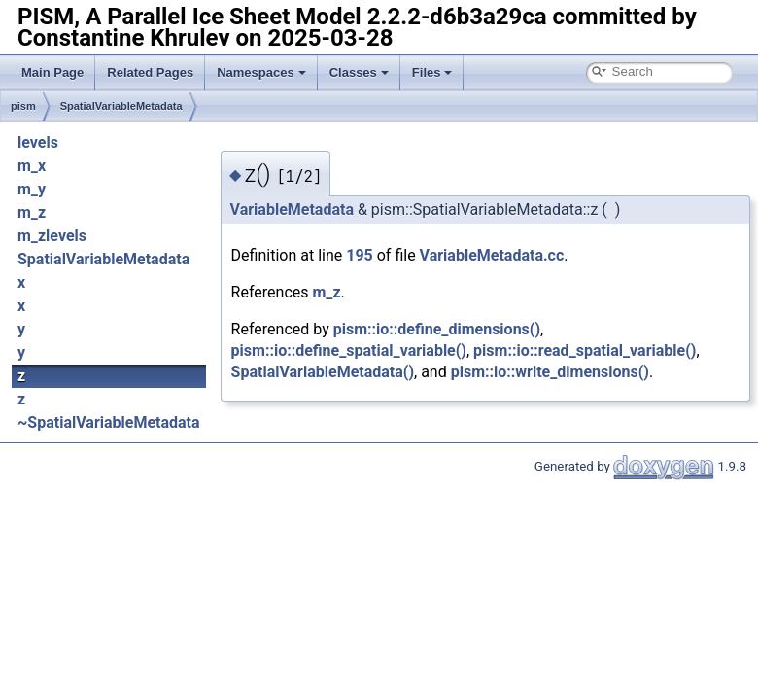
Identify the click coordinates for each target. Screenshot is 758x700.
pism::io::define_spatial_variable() (349, 350)
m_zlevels (52, 236)
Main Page (52, 72)
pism (23, 106)
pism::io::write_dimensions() (550, 372)
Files (432, 72)
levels (38, 142)
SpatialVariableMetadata (121, 106)
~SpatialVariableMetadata (109, 422)
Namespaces (261, 72)
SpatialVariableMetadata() (323, 372)
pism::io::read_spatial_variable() (585, 350)
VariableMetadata (292, 210)
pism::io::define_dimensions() (437, 329)
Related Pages (150, 72)
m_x (32, 166)
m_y (32, 189)
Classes (359, 72)
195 (360, 255)
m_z (32, 212)
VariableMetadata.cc (492, 255)
